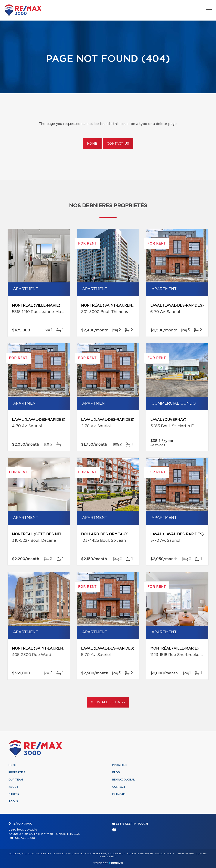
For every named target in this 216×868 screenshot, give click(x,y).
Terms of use (185, 854)
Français (119, 794)
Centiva (116, 863)
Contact (119, 787)
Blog (116, 772)
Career (14, 794)
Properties (17, 772)
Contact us (118, 144)
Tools (13, 801)
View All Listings (108, 702)
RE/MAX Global (124, 780)
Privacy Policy (165, 854)
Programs (120, 765)
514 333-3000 (25, 838)
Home (92, 144)
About (13, 787)
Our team (16, 780)
